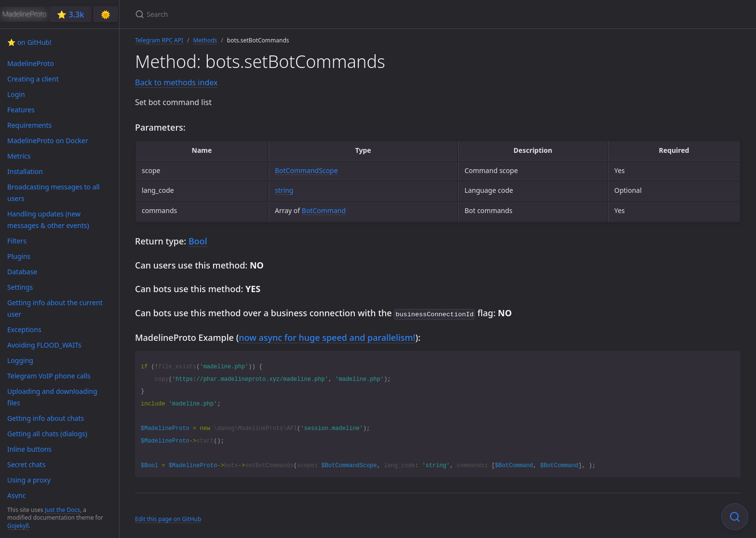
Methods (205, 40)
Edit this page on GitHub (168, 518)
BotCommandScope (306, 170)
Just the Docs (62, 510)
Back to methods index (176, 82)
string (284, 190)
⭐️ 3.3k (70, 14)
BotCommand (324, 210)
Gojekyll (18, 526)
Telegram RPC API (159, 40)
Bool (198, 241)
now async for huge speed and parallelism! (327, 336)
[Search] (249, 14)
